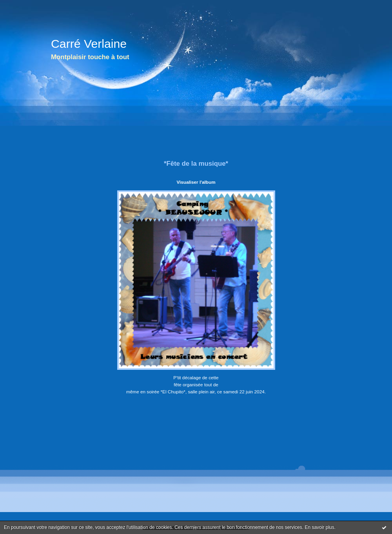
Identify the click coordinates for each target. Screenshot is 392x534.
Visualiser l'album (196, 182)
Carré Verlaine (89, 44)
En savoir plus (319, 527)
